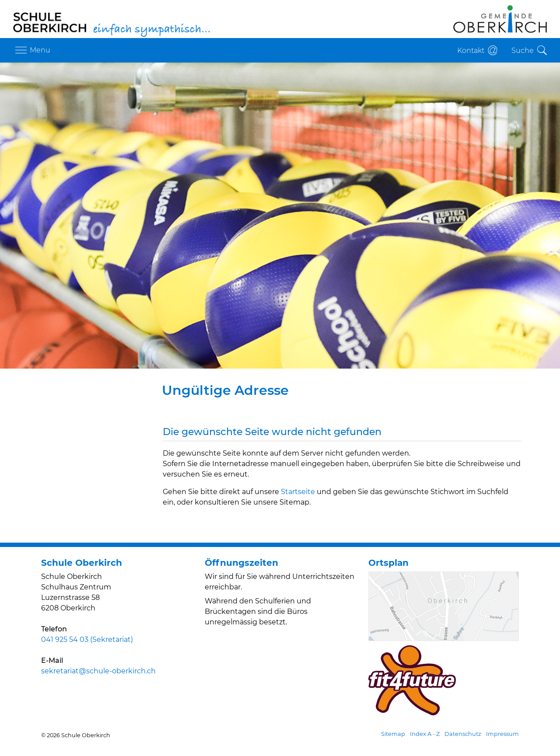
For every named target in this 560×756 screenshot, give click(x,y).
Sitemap (393, 734)
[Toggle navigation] (32, 50)
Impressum (502, 734)
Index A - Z (425, 734)
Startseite (298, 492)
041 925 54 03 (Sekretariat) (87, 639)
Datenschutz (463, 734)
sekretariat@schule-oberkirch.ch (98, 671)
